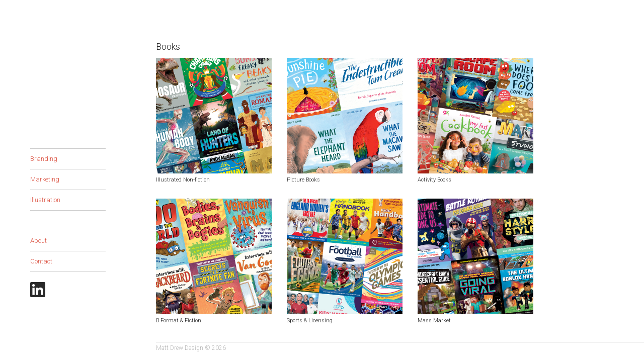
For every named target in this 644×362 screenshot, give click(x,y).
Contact (41, 261)
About (38, 241)
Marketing (45, 179)
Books (40, 138)
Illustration (45, 200)
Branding (44, 159)
